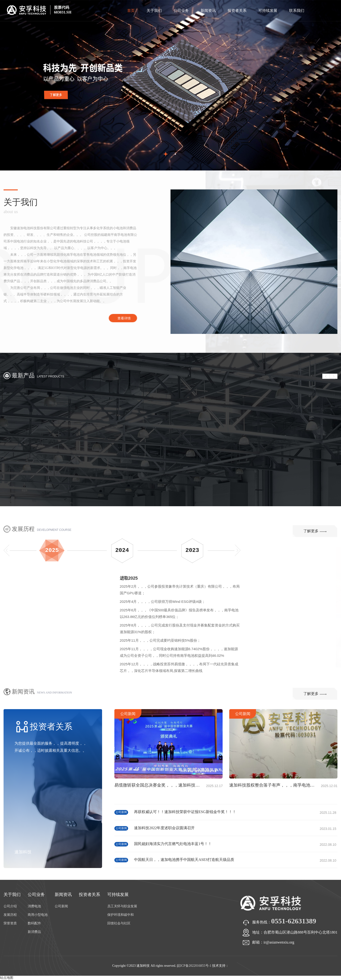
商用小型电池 (38, 915)
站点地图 (7, 978)
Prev (326, 376)
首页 (131, 11)
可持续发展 (268, 11)
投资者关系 (237, 11)
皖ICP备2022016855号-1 (194, 966)
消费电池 (34, 906)
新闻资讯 (208, 11)
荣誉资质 (10, 923)
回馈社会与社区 (119, 923)
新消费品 (34, 932)
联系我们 (297, 11)
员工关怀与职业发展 (122, 906)
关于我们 (154, 11)
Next (334, 376)
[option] (170, 85)
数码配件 (34, 923)
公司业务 (181, 11)
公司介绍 (10, 906)
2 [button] (175, 154)
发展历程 (10, 915)
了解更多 (315, 531)
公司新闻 (311, 714)
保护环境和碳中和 (121, 915)
